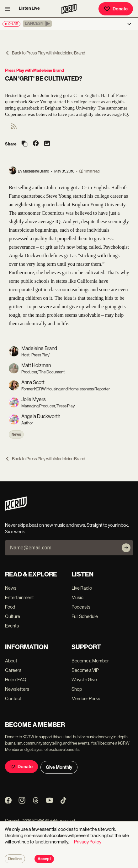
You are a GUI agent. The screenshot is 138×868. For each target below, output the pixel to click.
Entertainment (19, 597)
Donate (116, 9)
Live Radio (82, 588)
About (11, 661)
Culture (13, 616)
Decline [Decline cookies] (15, 859)
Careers (13, 670)
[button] (37, 24)
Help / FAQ (16, 680)
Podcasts (81, 607)
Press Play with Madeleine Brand (34, 70)
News (16, 434)
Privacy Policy (88, 842)
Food (10, 607)
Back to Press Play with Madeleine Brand (45, 53)
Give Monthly (59, 767)
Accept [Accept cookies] (44, 859)
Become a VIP (85, 670)
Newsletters (17, 689)
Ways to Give (84, 680)
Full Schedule (85, 616)
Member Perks (86, 698)
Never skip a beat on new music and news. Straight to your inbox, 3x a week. (67, 528)
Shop (77, 689)
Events (12, 626)
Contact (13, 698)
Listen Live (29, 8)
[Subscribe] (126, 548)
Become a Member (90, 661)
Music (77, 597)
